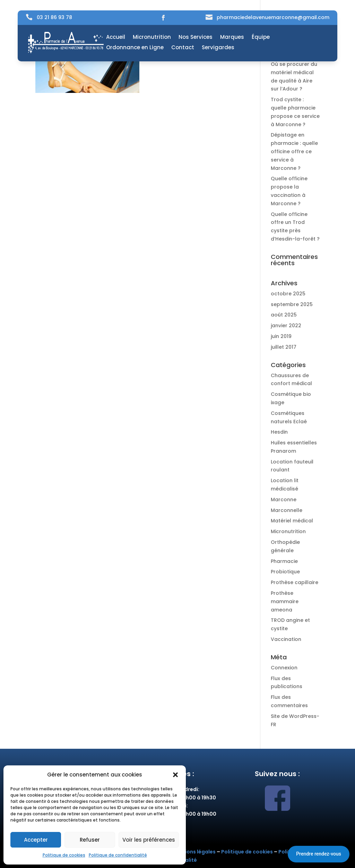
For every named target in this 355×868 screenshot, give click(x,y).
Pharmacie (284, 561)
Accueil (116, 38)
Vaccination (286, 639)
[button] (175, 775)
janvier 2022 (286, 325)
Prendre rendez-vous (319, 854)
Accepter (36, 840)
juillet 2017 (284, 347)
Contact (183, 48)
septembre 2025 (292, 304)
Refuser (90, 840)
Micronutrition (152, 38)
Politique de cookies (64, 855)
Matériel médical (292, 521)
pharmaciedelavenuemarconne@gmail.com (273, 17)
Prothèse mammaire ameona (285, 601)
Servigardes (218, 48)
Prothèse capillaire (295, 582)
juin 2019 (281, 336)
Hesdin (279, 432)
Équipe (261, 38)
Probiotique (285, 572)
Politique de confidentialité (118, 855)
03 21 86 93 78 (54, 17)
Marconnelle (287, 510)
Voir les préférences (149, 840)
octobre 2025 (288, 294)
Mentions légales (194, 852)
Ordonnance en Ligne (135, 48)
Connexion (284, 668)
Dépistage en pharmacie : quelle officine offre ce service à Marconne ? (294, 151)
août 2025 (284, 315)
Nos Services (196, 38)
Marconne (284, 500)
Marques (232, 38)
